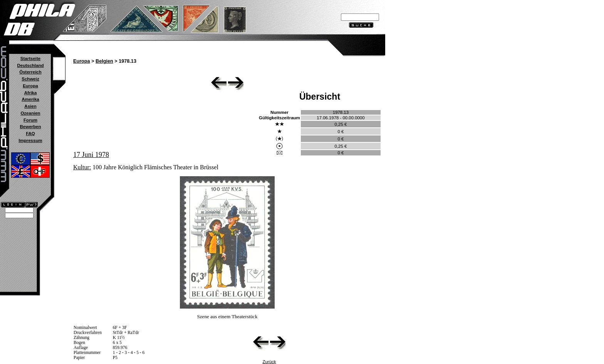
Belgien (104, 61)
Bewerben (30, 127)
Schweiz (30, 79)
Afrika (31, 93)
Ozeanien (30, 113)
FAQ (30, 134)
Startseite (30, 58)
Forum (30, 120)
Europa (30, 86)
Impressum (30, 140)
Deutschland (30, 65)
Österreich (30, 72)
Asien (30, 106)
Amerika (30, 99)
